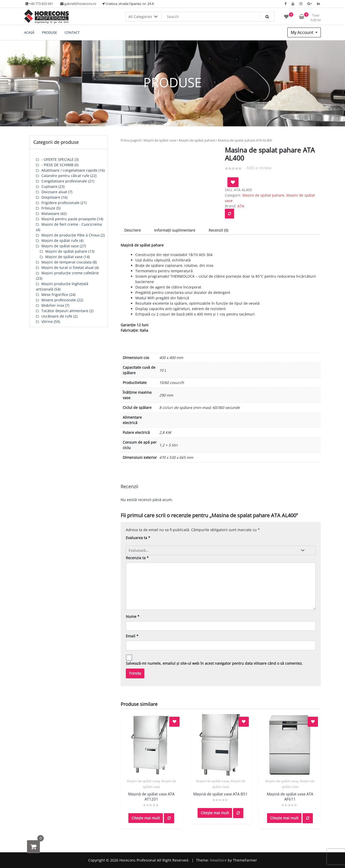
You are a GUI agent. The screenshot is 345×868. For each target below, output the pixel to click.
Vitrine (47, 322)
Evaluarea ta (138, 538)
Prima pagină (131, 140)
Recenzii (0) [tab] (218, 230)
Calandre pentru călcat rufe (65, 176)
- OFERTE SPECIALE (57, 159)
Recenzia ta (137, 558)
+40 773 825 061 (39, 4)
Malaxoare (50, 213)
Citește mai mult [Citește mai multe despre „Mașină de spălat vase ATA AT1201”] (146, 818)
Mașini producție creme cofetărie (70, 273)
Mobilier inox (53, 305)
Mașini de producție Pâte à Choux (70, 235)
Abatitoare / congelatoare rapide (69, 170)
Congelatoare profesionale (64, 181)
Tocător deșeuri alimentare (65, 311)
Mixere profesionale (59, 300)
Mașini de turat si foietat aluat (68, 268)
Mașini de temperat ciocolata (67, 262)
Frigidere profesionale (60, 203)
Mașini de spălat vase (160, 140)
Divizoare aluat (54, 192)
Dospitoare (51, 197)
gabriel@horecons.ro (78, 4)
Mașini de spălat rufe (60, 240)
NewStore (218, 860)
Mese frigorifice (55, 295)
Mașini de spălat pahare (197, 140)
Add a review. (259, 168)
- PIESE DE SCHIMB (57, 165)
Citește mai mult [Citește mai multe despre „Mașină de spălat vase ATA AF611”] (284, 818)
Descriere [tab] (132, 230)
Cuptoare (49, 186)
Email (132, 636)
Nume (133, 616)
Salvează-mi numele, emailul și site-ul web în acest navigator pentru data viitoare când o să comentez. (214, 663)
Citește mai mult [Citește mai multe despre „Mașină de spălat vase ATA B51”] (215, 813)
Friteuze (48, 208)
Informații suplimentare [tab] (175, 230)
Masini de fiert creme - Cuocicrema (72, 224)
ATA (241, 206)
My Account (303, 32)
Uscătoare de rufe (57, 316)
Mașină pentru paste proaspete (69, 219)
